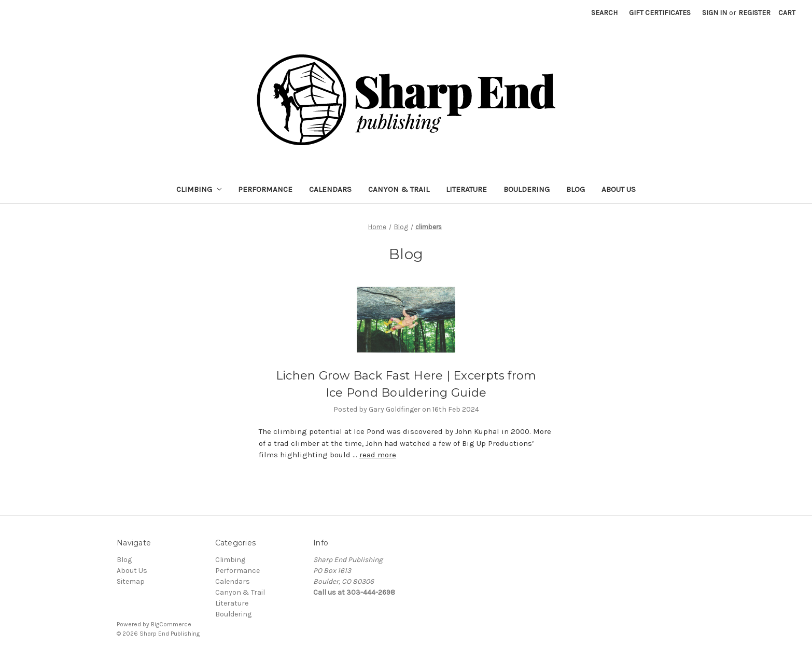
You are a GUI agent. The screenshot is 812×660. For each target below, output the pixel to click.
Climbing (199, 189)
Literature (466, 189)
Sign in (715, 13)
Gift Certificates (660, 13)
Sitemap (131, 581)
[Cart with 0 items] (787, 13)
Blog (576, 189)
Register (754, 13)
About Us (619, 189)
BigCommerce (171, 624)
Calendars (330, 189)
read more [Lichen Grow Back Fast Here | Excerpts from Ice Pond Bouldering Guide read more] (378, 455)
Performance (265, 189)
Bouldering (527, 189)
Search (604, 13)
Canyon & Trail (399, 189)
